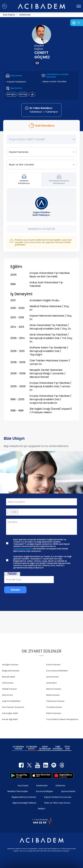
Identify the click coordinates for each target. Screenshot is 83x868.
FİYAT (67, 748)
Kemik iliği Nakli (10, 719)
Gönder (15, 590)
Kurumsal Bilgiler (45, 791)
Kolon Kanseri (53, 665)
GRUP (45, 748)
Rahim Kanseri (54, 713)
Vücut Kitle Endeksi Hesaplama (62, 719)
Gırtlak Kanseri (9, 689)
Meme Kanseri (54, 689)
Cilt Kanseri (8, 683)
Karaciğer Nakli (10, 713)
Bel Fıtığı (23, 94)
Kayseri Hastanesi (17, 82)
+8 (32, 94)
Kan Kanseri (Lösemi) (13, 707)
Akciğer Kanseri (10, 665)
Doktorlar (60, 786)
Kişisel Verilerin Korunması (58, 797)
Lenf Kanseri (53, 677)
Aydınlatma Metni (23, 549)
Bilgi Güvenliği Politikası (24, 803)
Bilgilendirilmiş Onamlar (24, 797)
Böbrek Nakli (9, 677)
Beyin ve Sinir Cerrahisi (55, 82)
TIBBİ (58, 748)
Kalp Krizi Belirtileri (11, 701)
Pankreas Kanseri (55, 701)
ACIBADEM (18, 748)
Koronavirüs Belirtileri (57, 671)
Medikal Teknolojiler (18, 791)
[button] (13, 512)
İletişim (42, 809)
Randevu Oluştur (42, 229)
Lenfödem (52, 683)
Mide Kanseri (53, 695)
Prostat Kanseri (54, 707)
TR (79, 23)
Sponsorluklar (68, 791)
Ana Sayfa (23, 786)
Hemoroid (7, 695)
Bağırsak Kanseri (11, 671)
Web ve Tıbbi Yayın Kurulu (57, 803)
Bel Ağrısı (11, 94)
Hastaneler (42, 786)
